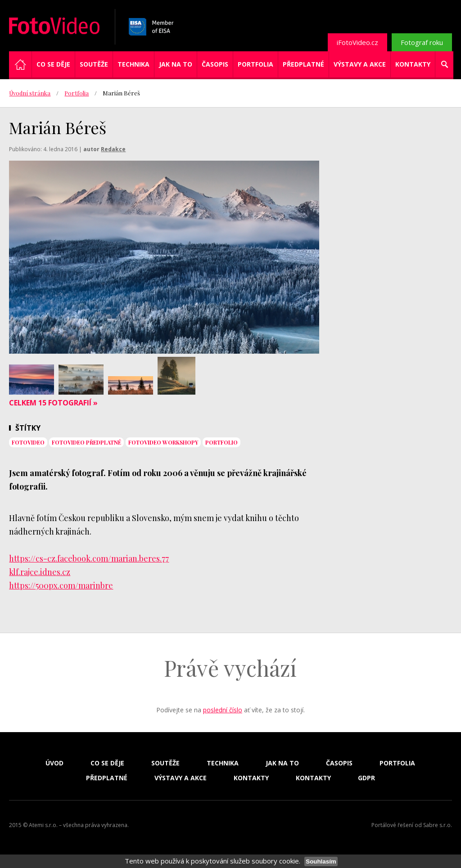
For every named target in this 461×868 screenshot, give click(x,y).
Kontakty (413, 64)
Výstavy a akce (360, 64)
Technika (133, 64)
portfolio (221, 442)
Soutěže (94, 64)
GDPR (366, 778)
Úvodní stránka (30, 93)
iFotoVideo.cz (357, 42)
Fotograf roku (422, 42)
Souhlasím (321, 861)
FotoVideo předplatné (86, 442)
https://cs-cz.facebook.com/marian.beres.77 (89, 558)
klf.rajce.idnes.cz (40, 572)
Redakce (113, 149)
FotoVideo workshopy (163, 442)
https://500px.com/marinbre (61, 585)
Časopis (215, 64)
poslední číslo (223, 710)
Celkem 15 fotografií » (53, 403)
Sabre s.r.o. (438, 825)
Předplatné (303, 64)
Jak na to (176, 64)
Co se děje (53, 64)
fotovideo (28, 442)
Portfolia (255, 64)
